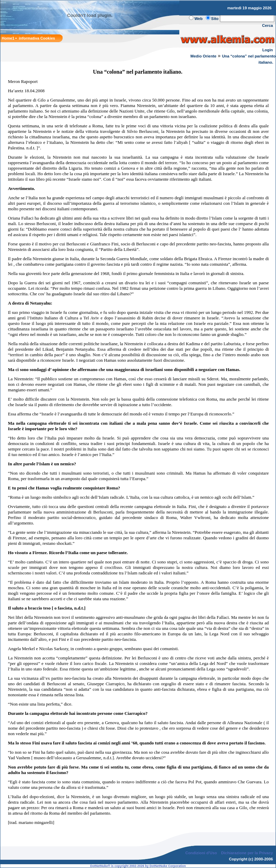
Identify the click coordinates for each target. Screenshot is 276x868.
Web (199, 19)
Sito (215, 19)
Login (268, 50)
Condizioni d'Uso (201, 853)
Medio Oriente (203, 56)
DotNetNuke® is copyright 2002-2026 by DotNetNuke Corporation (138, 866)
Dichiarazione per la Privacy (247, 853)
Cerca (268, 25)
